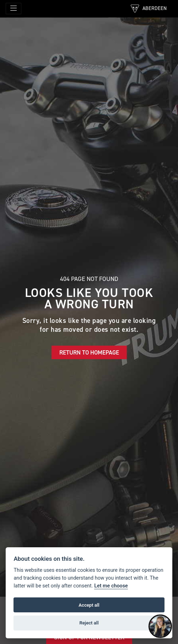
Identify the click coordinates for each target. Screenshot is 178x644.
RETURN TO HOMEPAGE (89, 352)
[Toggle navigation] (14, 9)
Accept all (89, 605)
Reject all (89, 623)
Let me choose (111, 586)
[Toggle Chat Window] (160, 626)
